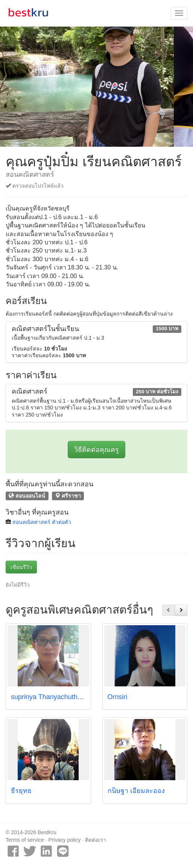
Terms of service (25, 840)
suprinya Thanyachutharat (50, 697)
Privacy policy (65, 840)
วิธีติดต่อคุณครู (96, 450)
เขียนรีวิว (21, 567)
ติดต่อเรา (96, 840)
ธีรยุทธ (21, 791)
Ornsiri (118, 697)
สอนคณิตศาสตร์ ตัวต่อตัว (42, 522)
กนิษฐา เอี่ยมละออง (136, 791)
